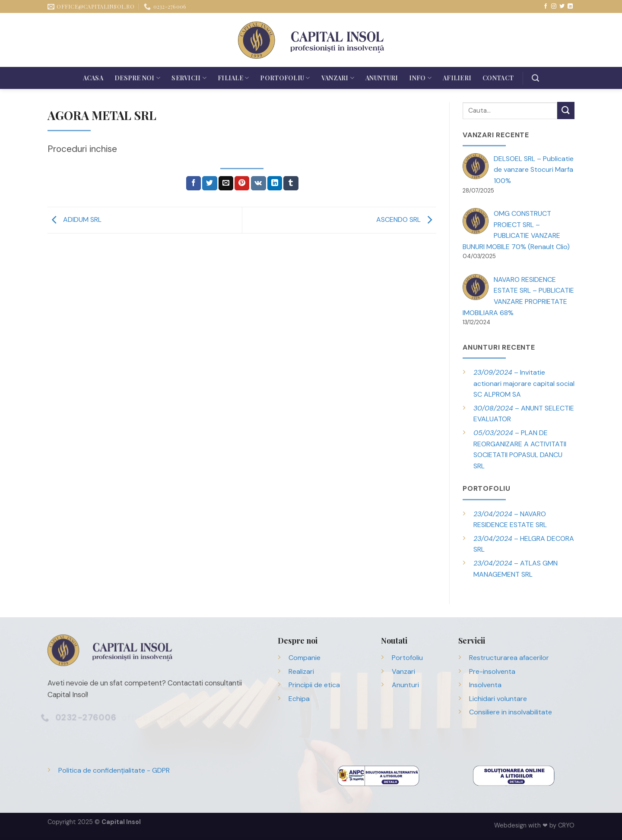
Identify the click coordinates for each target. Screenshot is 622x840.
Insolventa (485, 685)
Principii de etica (314, 685)
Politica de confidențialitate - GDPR (114, 770)
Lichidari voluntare (498, 699)
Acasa (93, 78)
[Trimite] (566, 110)
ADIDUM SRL (75, 219)
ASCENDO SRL (406, 219)
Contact (498, 78)
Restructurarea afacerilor (509, 658)
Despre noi (137, 78)
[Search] (535, 78)
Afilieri (457, 78)
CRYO (566, 825)
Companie (305, 658)
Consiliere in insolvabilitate (511, 712)
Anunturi (382, 78)
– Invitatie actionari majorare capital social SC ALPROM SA (524, 383)
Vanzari (338, 78)
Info (420, 78)
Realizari (301, 671)
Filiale (233, 78)
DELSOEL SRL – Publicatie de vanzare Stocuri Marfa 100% (534, 170)
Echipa (299, 699)
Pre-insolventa (492, 671)
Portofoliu (285, 78)
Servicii (189, 78)
